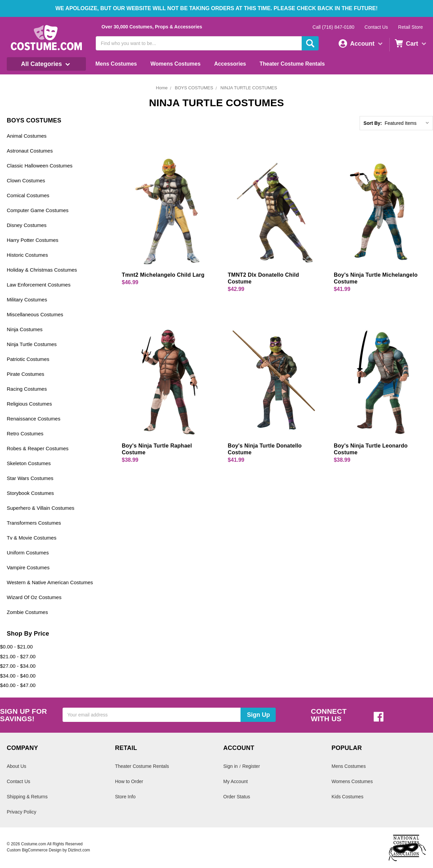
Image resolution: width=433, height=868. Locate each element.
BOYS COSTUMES (194, 88)
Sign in (231, 766)
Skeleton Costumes (29, 463)
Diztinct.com (79, 850)
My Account (235, 781)
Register (251, 766)
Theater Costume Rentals (292, 64)
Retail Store (411, 27)
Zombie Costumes (27, 612)
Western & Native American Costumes (50, 582)
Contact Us (376, 27)
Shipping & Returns (27, 797)
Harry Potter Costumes (33, 240)
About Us (17, 766)
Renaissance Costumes (33, 419)
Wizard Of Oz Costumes (34, 597)
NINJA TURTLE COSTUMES (249, 88)
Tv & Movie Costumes (32, 538)
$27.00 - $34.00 (18, 666)
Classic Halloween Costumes (40, 166)
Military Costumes (27, 300)
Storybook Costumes (30, 493)
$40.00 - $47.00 (18, 685)
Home (162, 88)
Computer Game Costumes (38, 210)
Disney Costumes (27, 225)
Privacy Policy (21, 812)
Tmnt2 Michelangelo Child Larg (163, 275)
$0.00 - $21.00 (16, 647)
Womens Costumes (176, 64)
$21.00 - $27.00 (18, 656)
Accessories (230, 64)
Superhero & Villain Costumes (41, 508)
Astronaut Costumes (30, 151)
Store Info (125, 797)
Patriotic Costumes (28, 359)
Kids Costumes (347, 797)
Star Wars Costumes (30, 478)
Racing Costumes (27, 389)
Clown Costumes (26, 180)
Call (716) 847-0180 (334, 27)
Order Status (237, 797)
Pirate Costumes (26, 374)
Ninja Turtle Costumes (32, 344)
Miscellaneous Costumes (35, 314)
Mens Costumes (116, 64)
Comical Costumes (28, 195)
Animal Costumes (27, 136)
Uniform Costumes (28, 553)
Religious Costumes (29, 404)
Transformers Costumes (34, 523)
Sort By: (373, 123)
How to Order (129, 781)
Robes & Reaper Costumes (38, 448)
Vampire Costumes (28, 567)
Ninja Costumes (25, 329)
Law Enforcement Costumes (39, 285)
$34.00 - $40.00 (18, 676)
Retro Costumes (25, 433)
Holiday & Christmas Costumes (42, 270)
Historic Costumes (27, 255)
